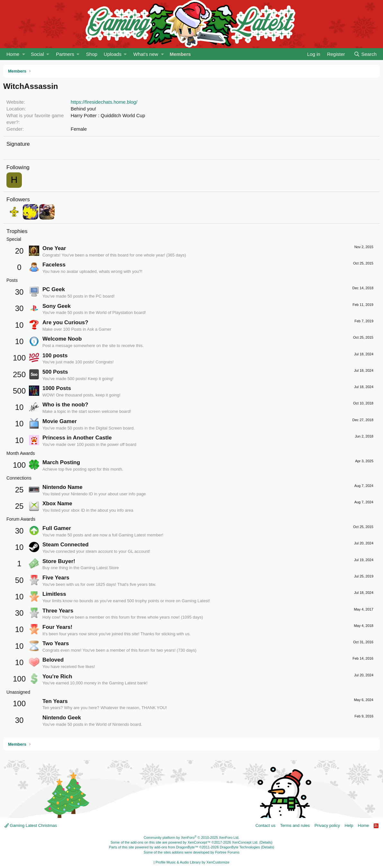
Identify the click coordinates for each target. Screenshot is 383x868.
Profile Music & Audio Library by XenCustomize (192, 862)
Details (266, 842)
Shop (92, 54)
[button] (24, 54)
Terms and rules (295, 825)
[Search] (365, 54)
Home (13, 54)
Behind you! (83, 109)
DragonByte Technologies (240, 847)
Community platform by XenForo (191, 838)
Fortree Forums (227, 852)
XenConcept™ (199, 842)
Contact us (265, 825)
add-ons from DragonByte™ (176, 847)
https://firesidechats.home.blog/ (104, 102)
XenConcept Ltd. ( (246, 842)
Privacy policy (327, 825)
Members (180, 54)
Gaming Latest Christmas (31, 825)
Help (349, 825)
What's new (146, 54)
